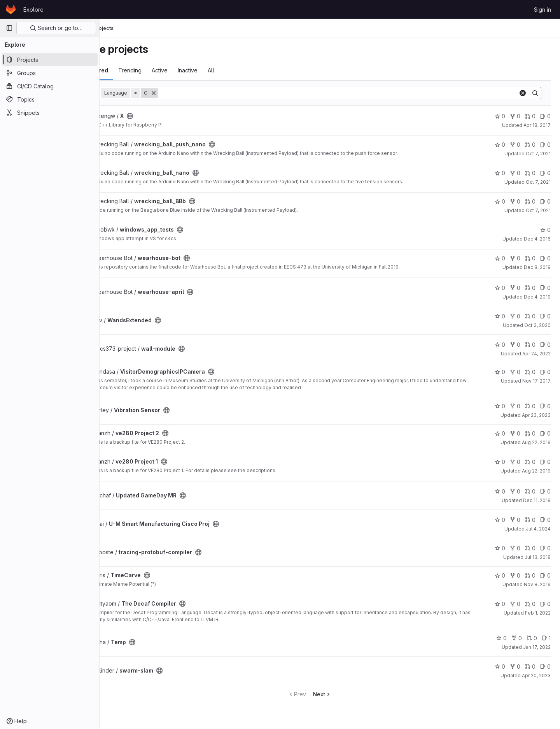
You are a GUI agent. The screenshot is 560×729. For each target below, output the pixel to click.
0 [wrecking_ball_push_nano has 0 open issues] (545, 145)
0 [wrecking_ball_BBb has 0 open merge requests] (530, 201)
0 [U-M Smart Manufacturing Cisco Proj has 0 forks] (515, 520)
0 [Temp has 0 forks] (517, 638)
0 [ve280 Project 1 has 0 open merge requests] (530, 462)
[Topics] (50, 99)
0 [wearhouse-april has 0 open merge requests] (530, 288)
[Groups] (50, 73)
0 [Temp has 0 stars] (501, 638)
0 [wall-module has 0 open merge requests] (530, 345)
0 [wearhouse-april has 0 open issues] (545, 288)
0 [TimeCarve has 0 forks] (515, 575)
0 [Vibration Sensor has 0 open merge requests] (530, 406)
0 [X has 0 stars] (500, 116)
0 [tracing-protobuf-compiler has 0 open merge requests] (530, 548)
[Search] (359, 93)
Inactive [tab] (228, 70)
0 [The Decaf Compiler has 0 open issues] (545, 604)
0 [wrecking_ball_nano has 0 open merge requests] (530, 173)
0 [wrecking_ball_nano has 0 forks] (515, 173)
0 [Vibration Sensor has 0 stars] (500, 406)
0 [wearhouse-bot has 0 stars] (500, 258)
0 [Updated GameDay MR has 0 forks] (515, 491)
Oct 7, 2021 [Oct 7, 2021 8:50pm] (538, 154)
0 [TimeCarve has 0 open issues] (545, 575)
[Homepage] (11, 9)
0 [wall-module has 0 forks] (515, 345)
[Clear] (523, 93)
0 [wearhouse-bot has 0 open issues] (545, 258)
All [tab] (252, 70)
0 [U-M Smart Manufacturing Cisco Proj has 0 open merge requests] (530, 520)
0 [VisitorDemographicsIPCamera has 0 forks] (515, 372)
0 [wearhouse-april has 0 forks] (515, 288)
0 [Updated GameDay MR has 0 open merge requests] (530, 491)
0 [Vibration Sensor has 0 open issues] (545, 406)
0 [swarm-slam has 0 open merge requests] (530, 667)
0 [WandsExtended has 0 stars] (500, 316)
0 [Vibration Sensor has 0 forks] (515, 406)
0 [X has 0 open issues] (545, 116)
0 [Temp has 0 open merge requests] (532, 638)
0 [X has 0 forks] (515, 116)
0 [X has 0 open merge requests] (530, 116)
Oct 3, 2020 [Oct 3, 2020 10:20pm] (537, 325)
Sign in (542, 10)
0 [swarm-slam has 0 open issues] (545, 667)
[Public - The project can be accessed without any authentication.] (171, 116)
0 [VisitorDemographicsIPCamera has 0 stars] (500, 372)
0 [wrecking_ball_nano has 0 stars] (500, 173)
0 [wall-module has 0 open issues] (545, 345)
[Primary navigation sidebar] (9, 28)
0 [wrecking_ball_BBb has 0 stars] (500, 201)
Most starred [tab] (131, 70)
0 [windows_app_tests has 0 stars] (545, 230)
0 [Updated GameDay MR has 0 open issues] (545, 491)
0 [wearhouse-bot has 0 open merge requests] (530, 258)
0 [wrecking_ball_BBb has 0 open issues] (545, 201)
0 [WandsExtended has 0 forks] (515, 316)
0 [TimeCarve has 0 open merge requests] (530, 575)
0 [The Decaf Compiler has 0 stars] (500, 604)
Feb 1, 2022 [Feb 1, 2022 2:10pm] (538, 613)
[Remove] (194, 93)
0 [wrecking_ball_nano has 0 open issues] (545, 173)
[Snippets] (50, 112)
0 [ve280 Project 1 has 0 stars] (500, 462)
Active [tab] (200, 70)
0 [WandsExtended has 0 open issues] (545, 316)
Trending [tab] (171, 70)
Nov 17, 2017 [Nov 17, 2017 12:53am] (536, 381)
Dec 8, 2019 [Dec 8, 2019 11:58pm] (537, 267)
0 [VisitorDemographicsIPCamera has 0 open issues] (545, 372)
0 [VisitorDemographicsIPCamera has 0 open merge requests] (530, 372)
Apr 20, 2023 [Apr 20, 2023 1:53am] (536, 675)
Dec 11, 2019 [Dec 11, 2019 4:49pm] (537, 500)
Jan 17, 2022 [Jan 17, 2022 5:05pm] (537, 647)
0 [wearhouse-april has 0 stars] (500, 288)
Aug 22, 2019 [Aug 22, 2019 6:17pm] (536, 471)
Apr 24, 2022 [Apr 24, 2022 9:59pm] (536, 354)
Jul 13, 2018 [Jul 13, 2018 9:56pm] (538, 557)
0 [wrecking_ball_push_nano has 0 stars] (500, 145)
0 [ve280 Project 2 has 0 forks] (515, 433)
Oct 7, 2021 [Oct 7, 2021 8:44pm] (538, 182)
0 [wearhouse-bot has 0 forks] (515, 258)
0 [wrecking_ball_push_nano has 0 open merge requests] (530, 145)
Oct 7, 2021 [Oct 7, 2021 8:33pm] (538, 210)
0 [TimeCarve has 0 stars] (500, 575)
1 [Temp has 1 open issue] (546, 638)
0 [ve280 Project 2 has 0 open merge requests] (530, 433)
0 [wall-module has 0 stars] (500, 345)
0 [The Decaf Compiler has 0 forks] (515, 604)
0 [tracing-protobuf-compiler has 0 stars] (500, 548)
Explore (33, 10)
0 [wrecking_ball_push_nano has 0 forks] (515, 145)
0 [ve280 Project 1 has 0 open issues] (545, 462)
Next (342, 694)
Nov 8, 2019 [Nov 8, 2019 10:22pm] (537, 584)
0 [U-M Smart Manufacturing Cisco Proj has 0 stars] (500, 520)
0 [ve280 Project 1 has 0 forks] (515, 462)
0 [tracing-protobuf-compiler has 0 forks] (515, 548)
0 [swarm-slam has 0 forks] (515, 667)
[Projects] (50, 60)
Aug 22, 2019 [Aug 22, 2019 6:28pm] (536, 442)
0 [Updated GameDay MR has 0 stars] (500, 491)
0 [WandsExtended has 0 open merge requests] (530, 316)
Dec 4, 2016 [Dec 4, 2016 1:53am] (537, 239)
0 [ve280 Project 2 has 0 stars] (500, 433)
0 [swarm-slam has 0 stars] (500, 667)
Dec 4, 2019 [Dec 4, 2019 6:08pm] (537, 297)
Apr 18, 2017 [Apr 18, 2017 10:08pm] (537, 125)
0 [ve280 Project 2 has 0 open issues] (545, 433)
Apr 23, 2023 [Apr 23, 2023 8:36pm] (536, 415)
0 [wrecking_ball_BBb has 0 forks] (515, 201)
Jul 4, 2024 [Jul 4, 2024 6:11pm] (538, 529)
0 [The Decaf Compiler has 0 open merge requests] (530, 604)
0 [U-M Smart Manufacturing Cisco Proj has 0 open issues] (545, 520)
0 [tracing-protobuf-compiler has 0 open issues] (545, 548)
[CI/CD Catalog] (50, 86)
